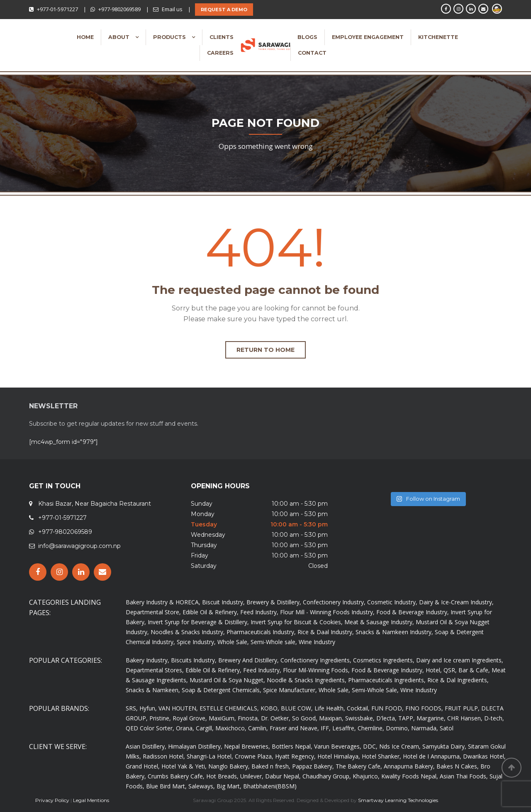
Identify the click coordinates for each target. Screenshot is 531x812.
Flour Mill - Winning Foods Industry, (327, 612)
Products (170, 37)
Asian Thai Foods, (464, 776)
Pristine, (160, 718)
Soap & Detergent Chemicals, (222, 690)
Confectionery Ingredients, (316, 660)
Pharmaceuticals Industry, (261, 632)
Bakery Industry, (147, 660)
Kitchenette (438, 37)
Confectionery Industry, (334, 602)
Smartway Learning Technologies (398, 800)
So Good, (305, 718)
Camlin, (258, 728)
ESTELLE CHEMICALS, (229, 708)
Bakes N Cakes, (458, 766)
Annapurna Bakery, (409, 766)
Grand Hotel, (143, 766)
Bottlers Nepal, (292, 746)
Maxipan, (331, 718)
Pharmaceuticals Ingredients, (387, 680)
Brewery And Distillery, (248, 660)
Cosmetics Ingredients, (384, 660)
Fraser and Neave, (294, 728)
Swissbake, (360, 718)
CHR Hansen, (465, 718)
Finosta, (248, 718)
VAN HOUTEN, (178, 708)
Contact (312, 53)
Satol (447, 728)
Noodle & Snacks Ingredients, (307, 680)
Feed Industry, (259, 612)
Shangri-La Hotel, (210, 756)
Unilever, (252, 776)
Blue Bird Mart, (166, 786)
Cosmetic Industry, (392, 602)
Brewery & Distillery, (274, 602)
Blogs (307, 37)
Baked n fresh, (271, 766)
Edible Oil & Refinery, (211, 612)
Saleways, (202, 786)
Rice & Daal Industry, (326, 632)
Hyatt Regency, (295, 756)
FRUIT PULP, (462, 708)
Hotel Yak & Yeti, (184, 766)
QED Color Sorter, (150, 728)
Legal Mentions (91, 800)
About (120, 37)
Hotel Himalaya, (339, 756)
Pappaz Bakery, (313, 766)
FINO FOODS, (424, 708)
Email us (172, 9)
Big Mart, (229, 786)
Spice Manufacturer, (290, 690)
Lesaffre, (344, 728)
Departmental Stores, (155, 670)
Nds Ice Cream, (400, 746)
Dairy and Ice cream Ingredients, (460, 660)
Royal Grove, (190, 718)
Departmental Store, (153, 612)
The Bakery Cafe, (359, 766)
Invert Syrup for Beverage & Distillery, (198, 622)
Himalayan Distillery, (195, 746)
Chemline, (371, 728)
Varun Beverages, (338, 746)
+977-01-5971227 (57, 9)
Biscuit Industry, (223, 602)
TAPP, (407, 718)
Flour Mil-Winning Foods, (316, 670)
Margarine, (431, 718)
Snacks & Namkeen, (153, 690)
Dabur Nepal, (283, 776)
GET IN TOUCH (55, 486)
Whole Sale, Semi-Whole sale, (257, 642)
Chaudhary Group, (327, 776)
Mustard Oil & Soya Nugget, (227, 680)
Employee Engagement (368, 37)
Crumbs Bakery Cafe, (176, 776)
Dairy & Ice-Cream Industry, (456, 602)
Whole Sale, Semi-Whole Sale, (359, 690)
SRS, (132, 708)
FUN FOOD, (387, 708)
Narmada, (425, 728)
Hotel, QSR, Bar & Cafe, (458, 670)
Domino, (398, 728)
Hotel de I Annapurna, (432, 756)
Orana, (185, 728)
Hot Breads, (222, 776)
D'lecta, (386, 718)
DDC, (370, 746)
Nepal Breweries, (247, 746)
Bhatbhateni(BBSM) (270, 786)
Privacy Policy (52, 800)
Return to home (265, 350)
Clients (222, 37)
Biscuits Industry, (194, 660)
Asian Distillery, (146, 746)
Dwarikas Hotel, (484, 756)
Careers (220, 53)
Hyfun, (148, 708)
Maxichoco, (231, 728)
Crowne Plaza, (254, 756)
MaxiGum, (222, 718)
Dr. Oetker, (276, 718)
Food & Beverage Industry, (413, 612)
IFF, (326, 728)
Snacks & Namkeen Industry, (394, 632)
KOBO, (270, 708)
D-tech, (494, 718)
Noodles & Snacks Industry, (188, 632)
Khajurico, (366, 776)
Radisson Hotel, (164, 756)
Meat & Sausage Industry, (379, 622)
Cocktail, (358, 708)
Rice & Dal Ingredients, (458, 680)
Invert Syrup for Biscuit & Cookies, (297, 622)
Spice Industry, (196, 642)
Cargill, (205, 728)
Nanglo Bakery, (229, 766)
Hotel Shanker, (381, 756)
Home (85, 37)
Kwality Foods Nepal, (410, 776)
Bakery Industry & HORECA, (163, 602)
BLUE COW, (297, 708)
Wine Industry (317, 642)
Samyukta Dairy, (444, 746)
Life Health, (330, 708)
